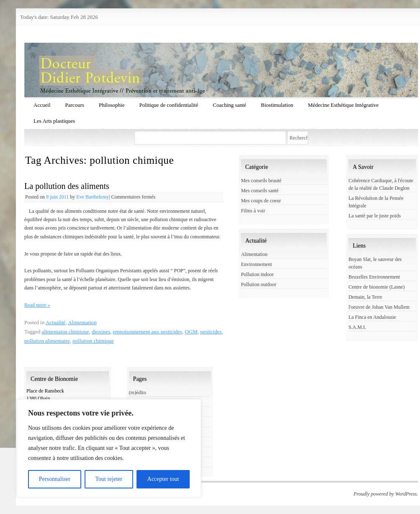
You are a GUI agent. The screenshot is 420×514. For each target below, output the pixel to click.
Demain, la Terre (365, 297)
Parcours (75, 105)
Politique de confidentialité (169, 105)
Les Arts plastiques (54, 121)
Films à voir (253, 211)
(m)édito (138, 393)
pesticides (211, 332)
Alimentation (82, 322)
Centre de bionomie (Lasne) (376, 287)
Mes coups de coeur (261, 201)
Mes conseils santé (260, 191)
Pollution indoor (257, 274)
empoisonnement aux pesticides (148, 332)
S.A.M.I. (357, 327)
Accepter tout (163, 479)
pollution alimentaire (47, 341)
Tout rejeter (109, 479)
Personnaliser (55, 479)
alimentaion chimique (65, 332)
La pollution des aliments (67, 186)
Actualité (56, 322)
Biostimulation (277, 105)
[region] (109, 448)
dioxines (101, 332)
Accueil (42, 105)
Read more (37, 305)
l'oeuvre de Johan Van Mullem (379, 307)
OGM (191, 332)
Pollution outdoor (258, 284)
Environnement (256, 264)
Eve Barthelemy (93, 197)
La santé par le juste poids (375, 216)
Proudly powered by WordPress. (386, 494)
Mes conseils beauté (261, 181)
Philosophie (112, 105)
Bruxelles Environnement (374, 277)
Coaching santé (229, 105)
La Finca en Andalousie (372, 317)
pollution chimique (93, 341)
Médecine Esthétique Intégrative (343, 105)
